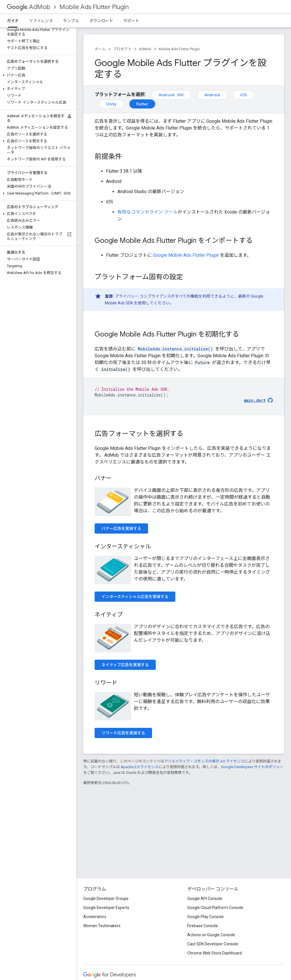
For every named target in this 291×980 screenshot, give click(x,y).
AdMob (29, 7)
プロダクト (122, 49)
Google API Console (205, 898)
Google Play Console (205, 917)
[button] (37, 75)
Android (172, 95)
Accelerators (95, 917)
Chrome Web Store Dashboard (215, 953)
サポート (131, 21)
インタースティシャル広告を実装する (135, 597)
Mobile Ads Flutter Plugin (94, 7)
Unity (111, 104)
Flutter (142, 104)
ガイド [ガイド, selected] (13, 21)
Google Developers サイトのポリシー (252, 767)
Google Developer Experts (106, 908)
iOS (243, 95)
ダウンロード (101, 21)
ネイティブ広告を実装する (125, 665)
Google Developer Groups (106, 898)
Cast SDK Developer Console (213, 944)
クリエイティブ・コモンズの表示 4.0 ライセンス (204, 761)
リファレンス (41, 21)
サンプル (71, 21)
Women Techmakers (102, 926)
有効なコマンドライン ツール (147, 212)
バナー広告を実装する (121, 528)
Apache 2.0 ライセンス (140, 767)
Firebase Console (203, 926)
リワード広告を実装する (123, 733)
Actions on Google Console (211, 935)
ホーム (100, 49)
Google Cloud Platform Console (215, 908)
